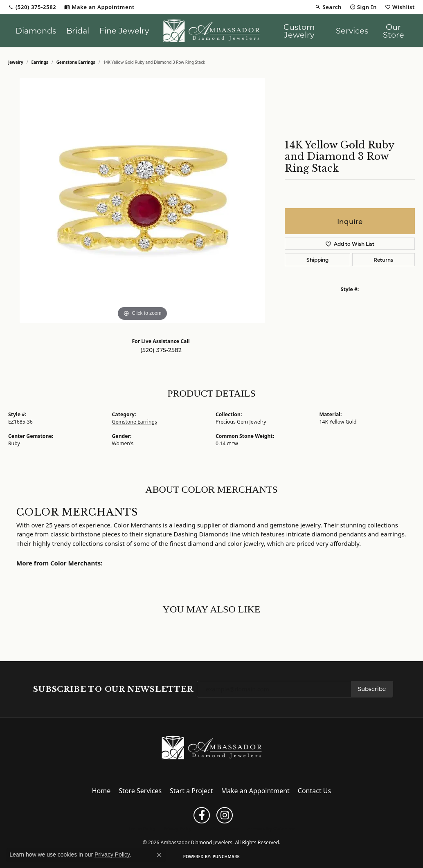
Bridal (78, 30)
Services (352, 30)
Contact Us (314, 791)
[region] (142, 200)
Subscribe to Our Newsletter (113, 689)
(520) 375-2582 (161, 350)
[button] (328, 7)
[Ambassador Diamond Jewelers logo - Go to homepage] (211, 31)
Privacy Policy (177, 829)
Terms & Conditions (219, 829)
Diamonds (36, 30)
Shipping (317, 260)
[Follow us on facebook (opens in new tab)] (202, 815)
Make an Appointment (255, 791)
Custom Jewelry (299, 31)
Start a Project (191, 791)
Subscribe (372, 689)
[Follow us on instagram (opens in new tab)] (225, 815)
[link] (32, 7)
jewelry (16, 62)
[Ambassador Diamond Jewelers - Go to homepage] (212, 747)
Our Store (394, 31)
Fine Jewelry (124, 30)
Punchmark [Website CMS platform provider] (226, 857)
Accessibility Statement (271, 829)
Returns (383, 260)
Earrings (40, 62)
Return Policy (142, 829)
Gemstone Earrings (76, 62)
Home (101, 791)
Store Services (140, 791)
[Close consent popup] (159, 855)
